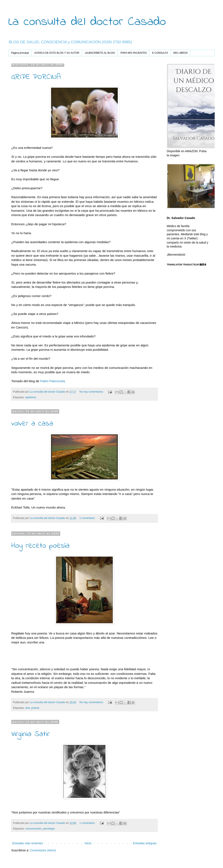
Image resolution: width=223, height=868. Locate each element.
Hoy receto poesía (40, 546)
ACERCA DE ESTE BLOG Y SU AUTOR (57, 53)
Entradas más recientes (28, 843)
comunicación (33, 829)
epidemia (31, 397)
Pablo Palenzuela (53, 381)
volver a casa (32, 424)
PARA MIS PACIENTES (134, 53)
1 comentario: (88, 518)
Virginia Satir (31, 734)
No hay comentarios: (92, 392)
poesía (35, 708)
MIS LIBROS (181, 53)
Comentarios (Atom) (43, 850)
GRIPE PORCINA (36, 77)
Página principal (20, 53)
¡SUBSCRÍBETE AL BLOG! (100, 53)
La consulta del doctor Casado (87, 22)
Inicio (88, 843)
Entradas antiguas (145, 843)
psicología (49, 829)
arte (28, 708)
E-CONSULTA (160, 53)
